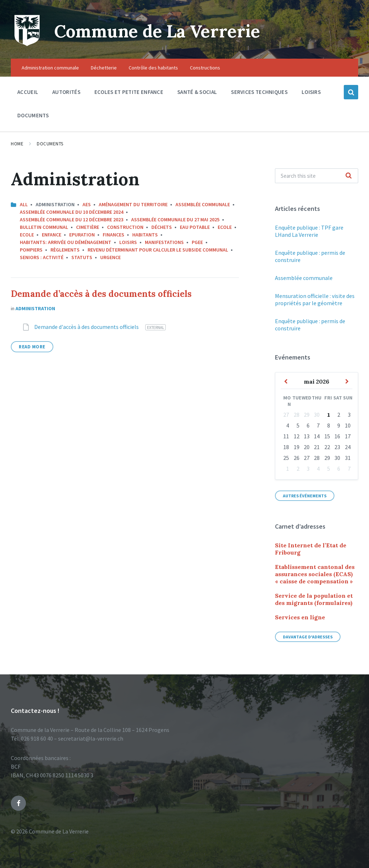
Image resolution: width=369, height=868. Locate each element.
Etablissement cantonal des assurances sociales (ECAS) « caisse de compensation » (315, 574)
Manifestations (164, 242)
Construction (125, 227)
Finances (114, 235)
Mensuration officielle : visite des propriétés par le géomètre (315, 299)
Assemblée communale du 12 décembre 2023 (72, 220)
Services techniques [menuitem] (259, 92)
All (24, 204)
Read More (32, 347)
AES (87, 204)
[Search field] (317, 176)
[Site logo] (27, 45)
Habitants (145, 235)
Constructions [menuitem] (205, 68)
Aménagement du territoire (133, 204)
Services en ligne (300, 617)
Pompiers (31, 250)
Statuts (82, 257)
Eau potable (195, 227)
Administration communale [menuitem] (50, 68)
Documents (50, 144)
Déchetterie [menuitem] (104, 68)
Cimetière (88, 227)
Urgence (110, 257)
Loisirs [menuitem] (311, 92)
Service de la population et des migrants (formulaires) (314, 599)
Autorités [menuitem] (66, 92)
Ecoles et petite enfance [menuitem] (129, 92)
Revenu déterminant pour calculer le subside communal (158, 250)
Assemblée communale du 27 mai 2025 (175, 220)
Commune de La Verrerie (159, 31)
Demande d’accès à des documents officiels (101, 294)
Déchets (162, 227)
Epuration (82, 235)
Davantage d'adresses (308, 637)
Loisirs (128, 242)
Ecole (225, 227)
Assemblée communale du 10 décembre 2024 (72, 212)
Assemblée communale (203, 204)
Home (17, 144)
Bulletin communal (44, 227)
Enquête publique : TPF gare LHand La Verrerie (309, 231)
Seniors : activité (42, 257)
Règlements (65, 250)
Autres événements (305, 496)
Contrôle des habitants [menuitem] (153, 68)
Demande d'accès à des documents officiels (87, 327)
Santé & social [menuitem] (197, 92)
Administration (35, 308)
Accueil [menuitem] (28, 92)
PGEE (197, 242)
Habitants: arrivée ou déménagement (66, 242)
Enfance (52, 235)
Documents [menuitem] (33, 115)
